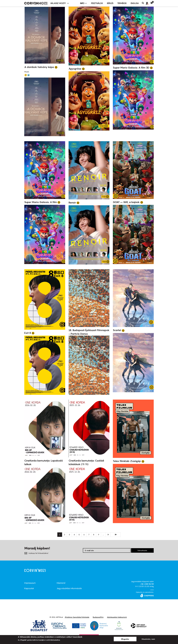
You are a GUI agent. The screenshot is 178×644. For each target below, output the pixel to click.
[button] (148, 3)
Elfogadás (125, 639)
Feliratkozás (142, 550)
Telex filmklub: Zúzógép (127, 461)
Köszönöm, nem (148, 639)
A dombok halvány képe (39, 67)
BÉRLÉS (110, 3)
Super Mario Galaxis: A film (41, 202)
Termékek (122, 3)
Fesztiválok (97, 3)
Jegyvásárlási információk (69, 588)
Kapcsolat (29, 588)
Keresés (144, 3)
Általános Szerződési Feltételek (77, 617)
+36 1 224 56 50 (147, 584)
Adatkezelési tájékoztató (117, 617)
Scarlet (117, 330)
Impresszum (30, 583)
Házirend (61, 583)
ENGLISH (135, 3)
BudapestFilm (98, 617)
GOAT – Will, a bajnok (126, 202)
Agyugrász (75, 69)
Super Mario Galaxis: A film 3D (131, 68)
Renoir (72, 203)
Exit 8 (28, 333)
